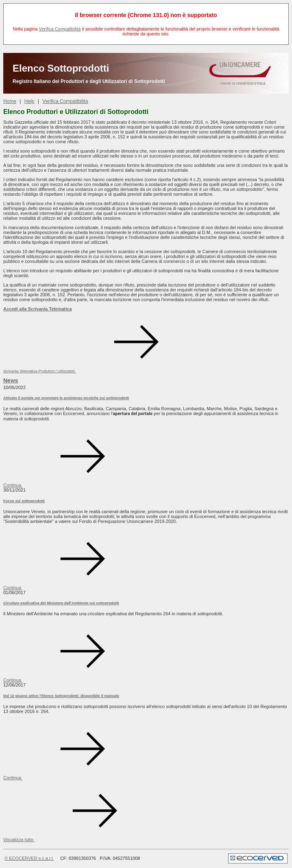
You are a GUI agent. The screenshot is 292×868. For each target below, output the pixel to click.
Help (29, 101)
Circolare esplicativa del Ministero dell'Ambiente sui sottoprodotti (61, 603)
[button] (80, 840)
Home (10, 101)
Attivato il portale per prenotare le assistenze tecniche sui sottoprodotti (66, 398)
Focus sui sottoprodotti (24, 501)
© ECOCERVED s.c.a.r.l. (29, 858)
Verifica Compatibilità (60, 29)
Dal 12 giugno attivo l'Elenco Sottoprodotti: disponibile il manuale (61, 696)
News (11, 380)
